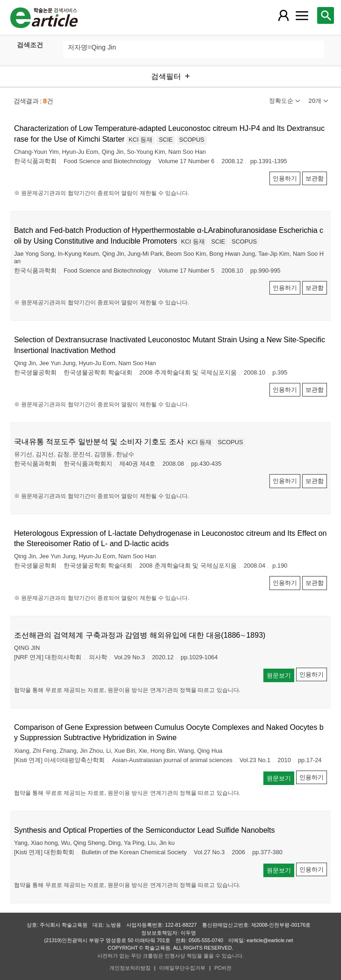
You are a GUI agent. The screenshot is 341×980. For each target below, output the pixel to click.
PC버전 (223, 968)
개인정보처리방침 (130, 968)
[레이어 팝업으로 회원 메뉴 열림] (283, 15)
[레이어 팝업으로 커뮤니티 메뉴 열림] (302, 15)
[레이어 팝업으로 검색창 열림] (326, 15)
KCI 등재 (141, 140)
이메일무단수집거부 (182, 968)
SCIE (166, 140)
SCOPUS (192, 140)
